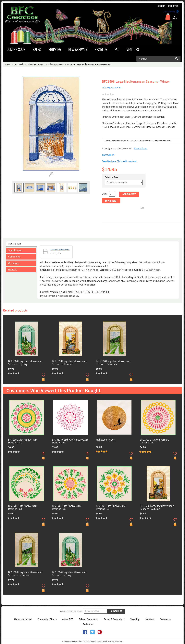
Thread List (108, 155)
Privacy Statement (89, 619)
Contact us (165, 619)
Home (8, 64)
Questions (14, 263)
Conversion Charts (47, 619)
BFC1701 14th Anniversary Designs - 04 (154, 441)
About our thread (23, 619)
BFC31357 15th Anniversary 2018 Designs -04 (70, 441)
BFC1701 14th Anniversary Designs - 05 (67, 508)
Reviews (13, 270)
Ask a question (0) (112, 88)
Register (173, 6)
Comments (14, 257)
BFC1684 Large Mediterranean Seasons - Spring (25, 363)
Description (15, 244)
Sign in (162, 6)
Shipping (135, 619)
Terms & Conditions (114, 619)
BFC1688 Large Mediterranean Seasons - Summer (113, 363)
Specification (15, 250)
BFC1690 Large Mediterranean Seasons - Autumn (69, 363)
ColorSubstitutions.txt (60, 250)
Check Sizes (141, 149)
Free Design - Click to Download (119, 161)
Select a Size (112, 177)
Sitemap (150, 619)
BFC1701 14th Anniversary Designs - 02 (111, 508)
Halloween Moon (106, 440)
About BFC (68, 619)
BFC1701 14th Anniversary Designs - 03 (23, 508)
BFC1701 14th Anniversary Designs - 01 (23, 441)
